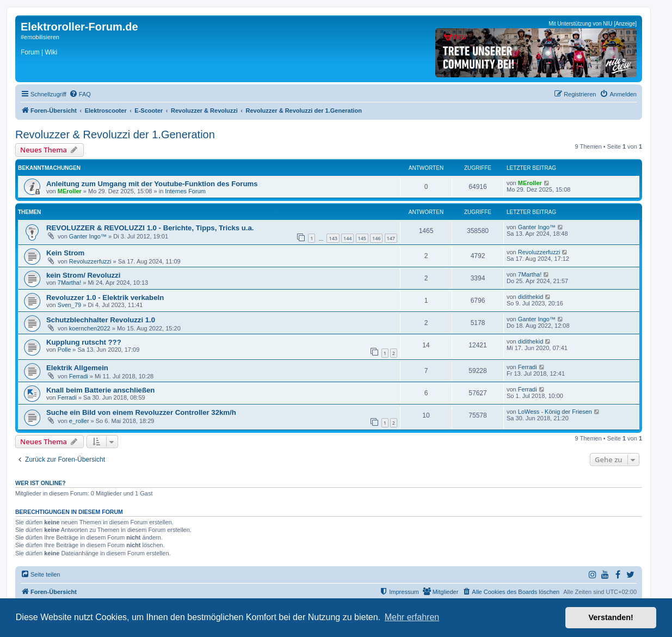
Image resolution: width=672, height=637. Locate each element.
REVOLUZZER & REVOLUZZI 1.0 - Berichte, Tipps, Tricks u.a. (150, 228)
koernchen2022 (90, 328)
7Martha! (69, 283)
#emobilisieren (40, 37)
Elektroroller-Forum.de (79, 27)
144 (347, 238)
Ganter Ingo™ (88, 236)
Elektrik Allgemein (77, 368)
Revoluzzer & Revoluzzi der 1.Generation (115, 134)
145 (362, 238)
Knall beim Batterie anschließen (100, 390)
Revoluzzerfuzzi (90, 261)
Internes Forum (185, 191)
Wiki (51, 52)
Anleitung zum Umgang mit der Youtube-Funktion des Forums (152, 184)
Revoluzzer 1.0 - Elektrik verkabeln (105, 298)
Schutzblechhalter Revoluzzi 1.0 (101, 320)
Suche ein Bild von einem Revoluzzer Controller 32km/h (141, 412)
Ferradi (79, 376)
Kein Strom (65, 253)
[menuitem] (80, 94)
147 (391, 238)
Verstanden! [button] (611, 617)
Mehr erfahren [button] (412, 617)
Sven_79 (69, 305)
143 (333, 238)
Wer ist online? (41, 483)
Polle (64, 350)
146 (376, 238)
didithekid (531, 297)
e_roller (79, 421)
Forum (30, 52)
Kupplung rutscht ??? (84, 342)
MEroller (70, 191)
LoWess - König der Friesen (555, 412)
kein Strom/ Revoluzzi (83, 275)
